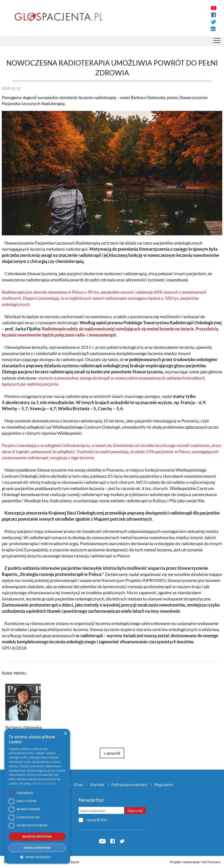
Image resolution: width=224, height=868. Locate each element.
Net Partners (211, 862)
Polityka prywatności (129, 785)
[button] (37, 857)
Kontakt (97, 785)
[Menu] (217, 42)
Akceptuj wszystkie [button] (37, 837)
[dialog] (37, 796)
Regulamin (164, 785)
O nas (79, 785)
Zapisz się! (135, 810)
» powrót (112, 753)
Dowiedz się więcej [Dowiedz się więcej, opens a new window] (44, 784)
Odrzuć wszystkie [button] (37, 848)
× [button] (65, 734)
